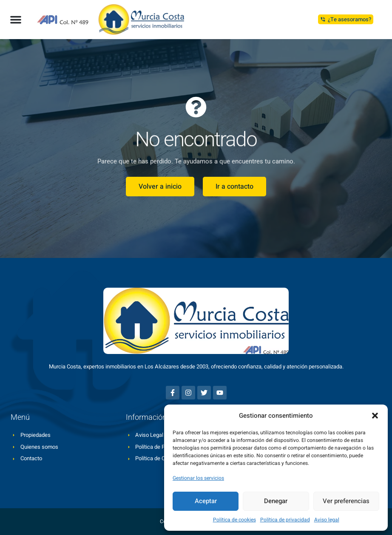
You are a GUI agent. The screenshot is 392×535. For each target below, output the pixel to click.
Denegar (276, 501)
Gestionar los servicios (198, 478)
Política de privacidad (285, 520)
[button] (375, 416)
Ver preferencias (346, 501)
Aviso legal (327, 520)
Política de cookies (234, 520)
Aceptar (206, 501)
